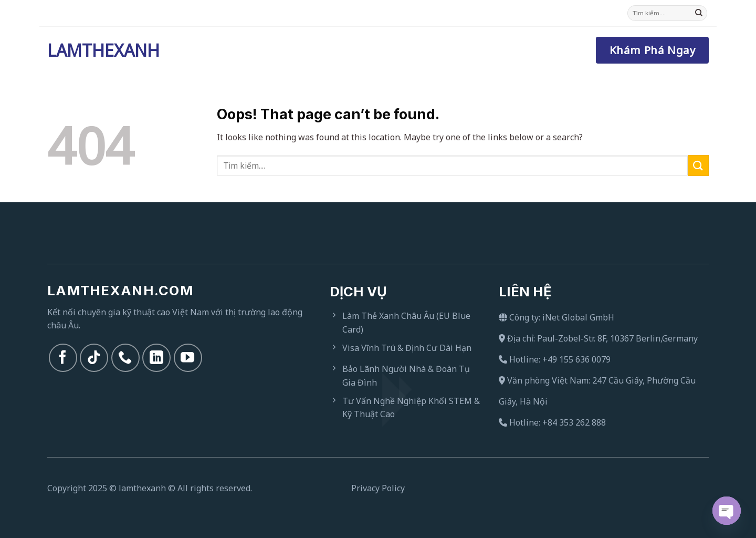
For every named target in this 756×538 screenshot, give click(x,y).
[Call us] (125, 358)
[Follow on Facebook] (63, 358)
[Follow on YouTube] (188, 358)
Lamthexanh (100, 50)
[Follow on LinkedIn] (156, 358)
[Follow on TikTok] (94, 358)
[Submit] (699, 13)
